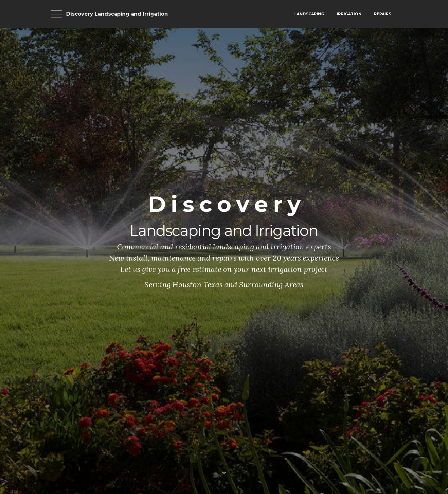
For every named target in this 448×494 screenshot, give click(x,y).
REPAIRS (383, 14)
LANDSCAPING (309, 14)
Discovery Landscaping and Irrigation (117, 14)
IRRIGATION (349, 14)
